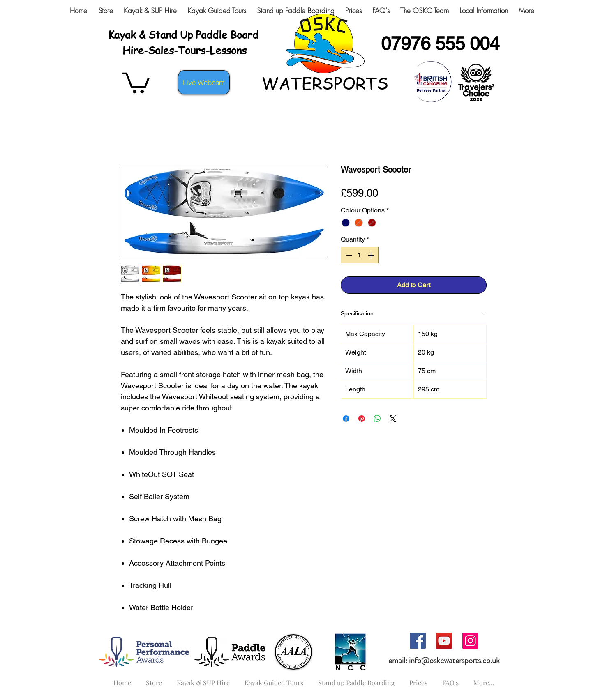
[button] (136, 82)
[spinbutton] (360, 255)
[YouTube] (444, 641)
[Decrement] (348, 255)
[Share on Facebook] (346, 419)
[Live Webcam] (204, 82)
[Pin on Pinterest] (362, 419)
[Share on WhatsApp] (377, 419)
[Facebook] (418, 641)
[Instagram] (470, 641)
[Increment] (372, 255)
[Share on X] (393, 419)
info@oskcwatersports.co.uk (454, 660)
